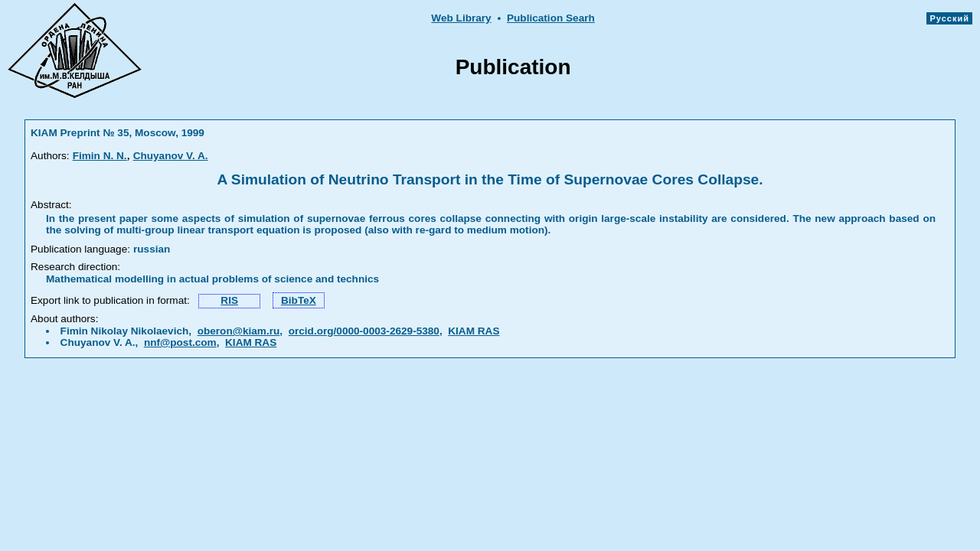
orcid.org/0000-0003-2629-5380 (364, 331)
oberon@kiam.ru (239, 331)
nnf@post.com (180, 342)
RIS (229, 300)
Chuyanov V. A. (171, 156)
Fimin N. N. (100, 156)
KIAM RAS (474, 331)
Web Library (461, 18)
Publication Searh (551, 18)
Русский (949, 18)
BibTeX (299, 300)
